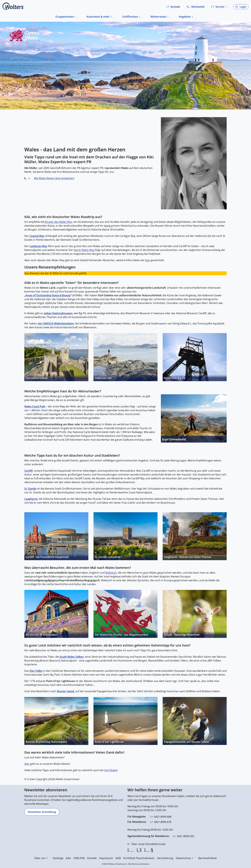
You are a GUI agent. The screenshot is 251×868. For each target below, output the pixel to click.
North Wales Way (84, 250)
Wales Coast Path (35, 406)
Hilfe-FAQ (79, 858)
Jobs (69, 858)
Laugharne (31, 499)
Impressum (106, 858)
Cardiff (28, 471)
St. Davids (30, 489)
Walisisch (111, 573)
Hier (27, 764)
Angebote (185, 17)
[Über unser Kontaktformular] (147, 844)
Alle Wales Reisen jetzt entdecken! (54, 178)
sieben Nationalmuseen (58, 313)
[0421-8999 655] (184, 836)
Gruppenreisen (65, 17)
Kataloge (58, 858)
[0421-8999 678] (161, 822)
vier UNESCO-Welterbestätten (56, 323)
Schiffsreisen (130, 17)
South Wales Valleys (71, 657)
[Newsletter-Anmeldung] (42, 812)
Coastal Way (37, 236)
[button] (173, 7)
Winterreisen (158, 17)
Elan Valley (36, 671)
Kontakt (92, 858)
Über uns (42, 858)
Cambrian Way (38, 246)
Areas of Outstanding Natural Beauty (48, 295)
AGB (118, 858)
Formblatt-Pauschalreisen (139, 858)
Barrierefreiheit (207, 858)
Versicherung (165, 858)
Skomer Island (65, 691)
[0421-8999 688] (161, 817)
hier (147, 260)
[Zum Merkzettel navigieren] (196, 7)
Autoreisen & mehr (98, 17)
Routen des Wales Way (58, 222)
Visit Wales (111, 770)
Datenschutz (186, 858)
